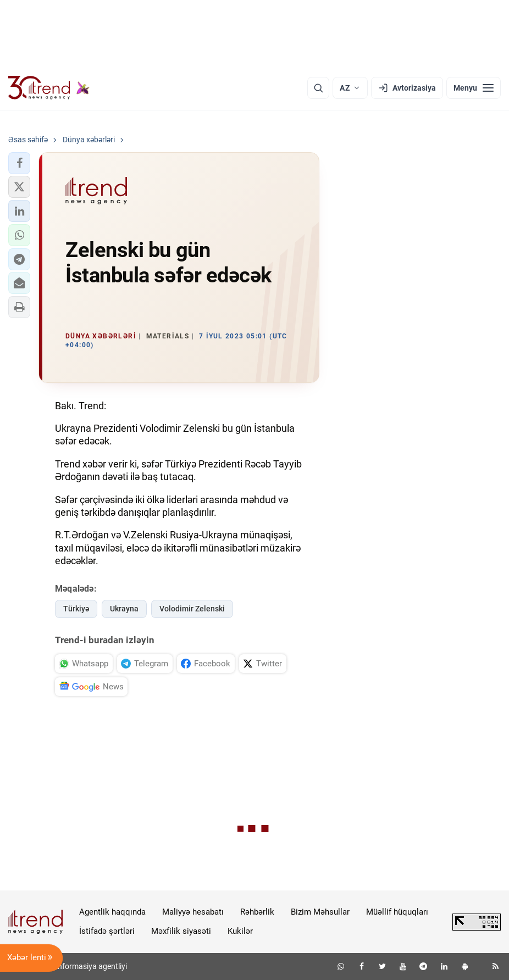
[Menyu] (474, 88)
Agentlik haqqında (112, 912)
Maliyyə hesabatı (193, 912)
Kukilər (240, 931)
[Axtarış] (318, 88)
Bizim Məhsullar (320, 912)
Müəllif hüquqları (397, 912)
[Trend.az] (49, 88)
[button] (19, 163)
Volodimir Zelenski (192, 609)
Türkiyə (76, 609)
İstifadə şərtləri (107, 931)
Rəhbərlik (257, 912)
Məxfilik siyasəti (181, 931)
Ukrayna (124, 609)
